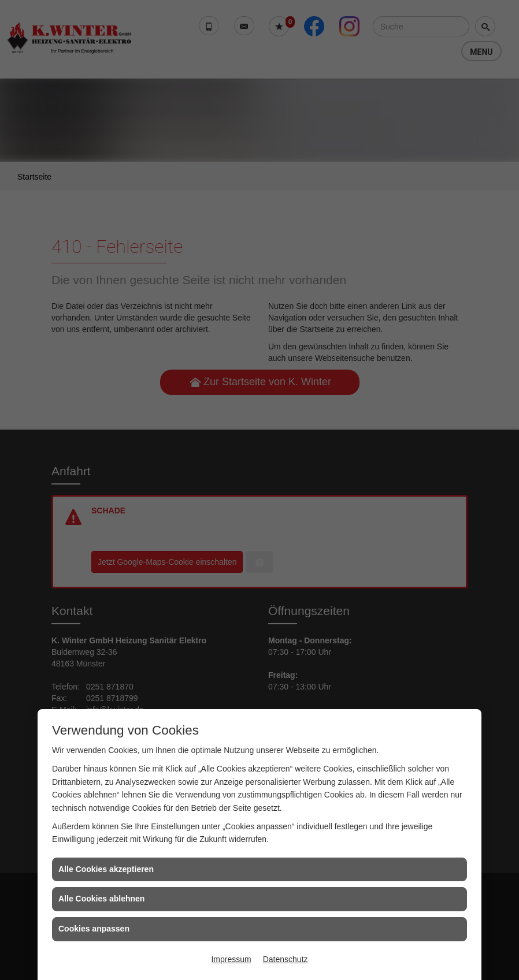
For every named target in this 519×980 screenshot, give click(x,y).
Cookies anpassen (94, 929)
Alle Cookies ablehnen (101, 899)
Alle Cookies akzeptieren (106, 869)
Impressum (231, 959)
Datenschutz (286, 959)
